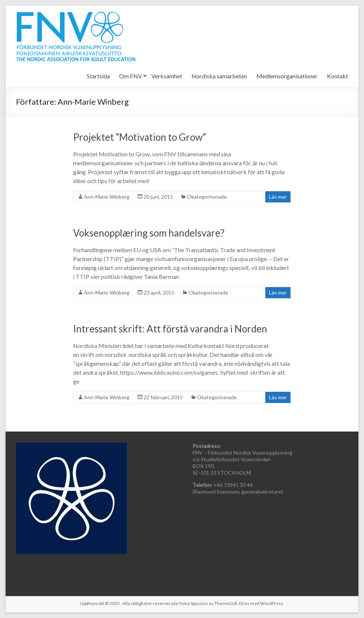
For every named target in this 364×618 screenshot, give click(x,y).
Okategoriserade (207, 197)
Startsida (98, 76)
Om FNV (131, 76)
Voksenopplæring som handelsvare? (149, 233)
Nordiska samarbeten (219, 76)
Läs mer (278, 197)
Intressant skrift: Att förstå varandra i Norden (170, 329)
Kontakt (337, 76)
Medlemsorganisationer (287, 76)
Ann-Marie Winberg (107, 197)
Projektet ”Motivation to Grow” (140, 137)
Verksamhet (167, 76)
